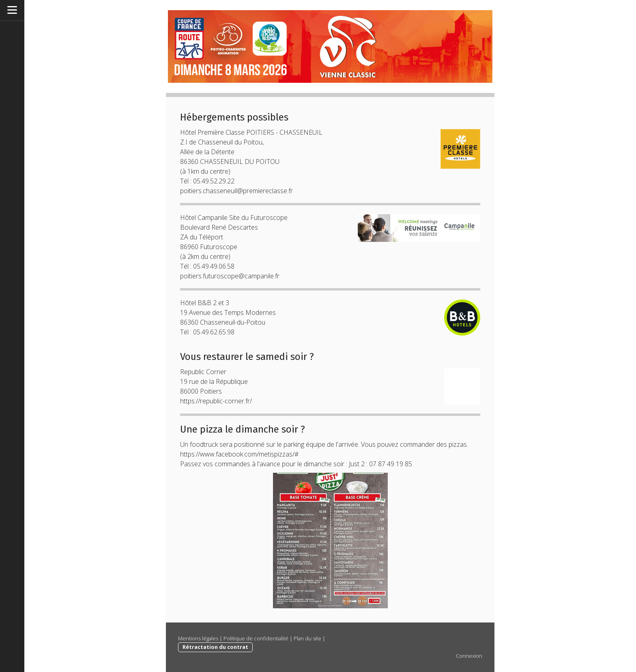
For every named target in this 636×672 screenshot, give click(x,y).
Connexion (469, 656)
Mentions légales (198, 638)
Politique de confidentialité (256, 638)
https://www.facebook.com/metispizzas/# (239, 454)
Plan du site (307, 638)
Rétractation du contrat (215, 647)
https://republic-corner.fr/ (216, 401)
